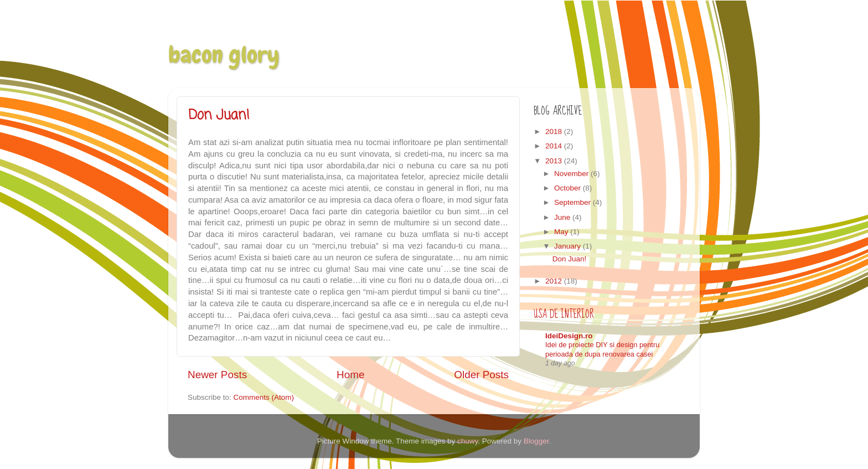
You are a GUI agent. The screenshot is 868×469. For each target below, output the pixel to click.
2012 (555, 281)
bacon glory (224, 55)
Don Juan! (219, 115)
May (562, 232)
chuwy (467, 441)
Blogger (536, 441)
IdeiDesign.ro (569, 336)
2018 (555, 132)
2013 (555, 161)
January (569, 246)
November (572, 174)
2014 (555, 146)
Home (350, 375)
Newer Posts (217, 375)
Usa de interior (564, 314)
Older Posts (481, 375)
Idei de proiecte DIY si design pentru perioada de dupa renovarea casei (602, 349)
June (563, 217)
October (569, 188)
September (573, 202)
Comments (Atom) (264, 397)
